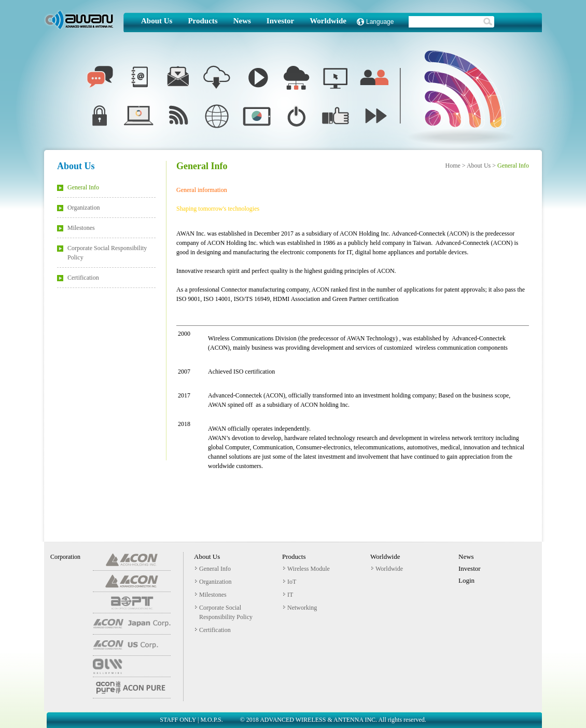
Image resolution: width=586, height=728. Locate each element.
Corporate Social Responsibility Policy (102, 253)
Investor (280, 21)
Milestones (76, 228)
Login (466, 580)
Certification (78, 278)
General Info (78, 187)
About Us (157, 21)
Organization (78, 208)
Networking (300, 608)
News (242, 21)
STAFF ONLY (178, 720)
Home (452, 166)
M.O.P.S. (211, 720)
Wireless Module (306, 569)
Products (203, 21)
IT (288, 595)
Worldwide (328, 21)
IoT (290, 582)
